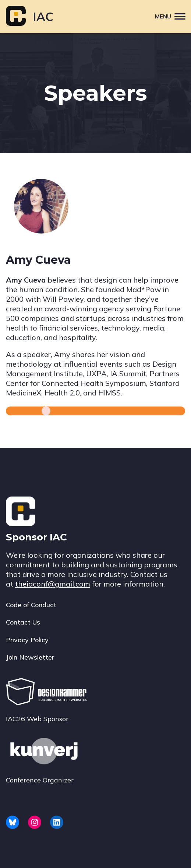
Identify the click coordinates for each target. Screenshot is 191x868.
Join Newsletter (30, 657)
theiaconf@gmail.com (53, 584)
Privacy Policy (27, 640)
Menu (173, 16)
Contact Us (23, 622)
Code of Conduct (31, 605)
